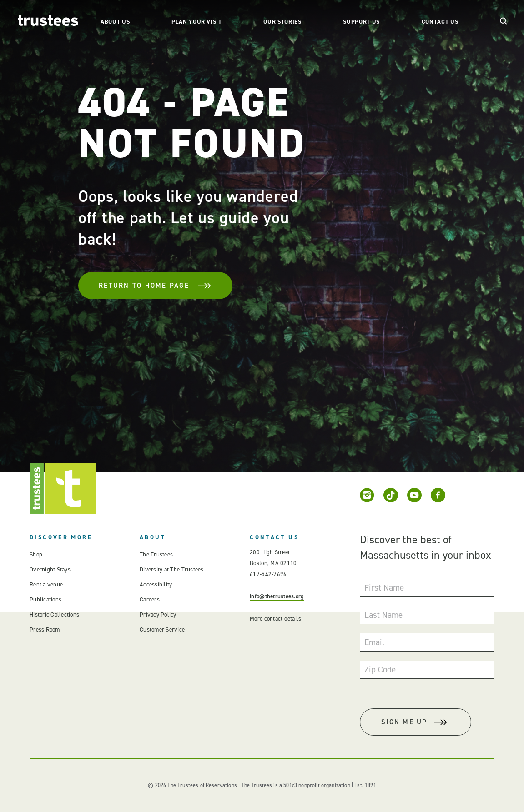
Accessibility (156, 584)
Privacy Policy (158, 614)
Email (374, 642)
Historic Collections (54, 614)
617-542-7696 (268, 574)
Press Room (45, 629)
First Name (384, 588)
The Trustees (156, 554)
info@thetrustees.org (277, 596)
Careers (150, 599)
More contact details (275, 619)
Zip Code (380, 669)
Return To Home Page (155, 286)
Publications (45, 599)
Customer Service (162, 629)
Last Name (383, 615)
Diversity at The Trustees (172, 569)
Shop (36, 554)
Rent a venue (46, 584)
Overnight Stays (50, 569)
